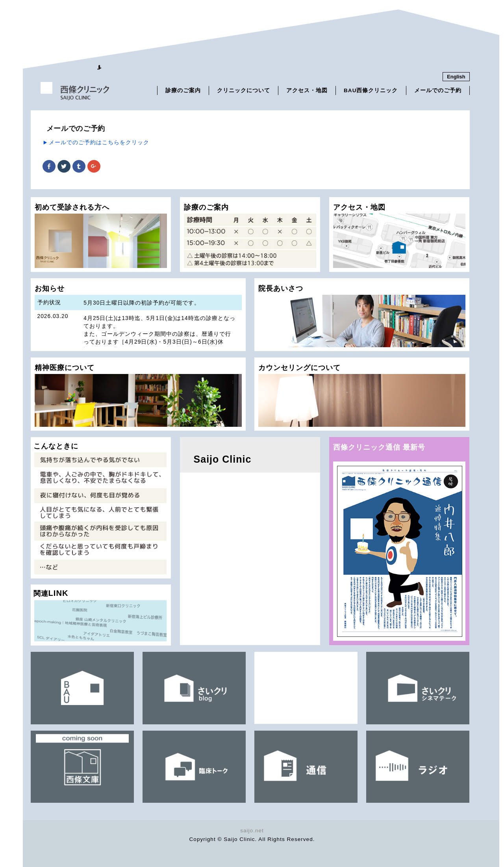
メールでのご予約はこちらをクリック (99, 142)
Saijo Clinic (223, 459)
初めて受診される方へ (101, 235)
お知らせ (138, 318)
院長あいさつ (362, 316)
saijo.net (252, 831)
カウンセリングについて (362, 395)
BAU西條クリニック (371, 90)
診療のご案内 (183, 90)
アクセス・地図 (307, 90)
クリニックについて (244, 90)
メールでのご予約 (438, 90)
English (456, 77)
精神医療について (138, 395)
